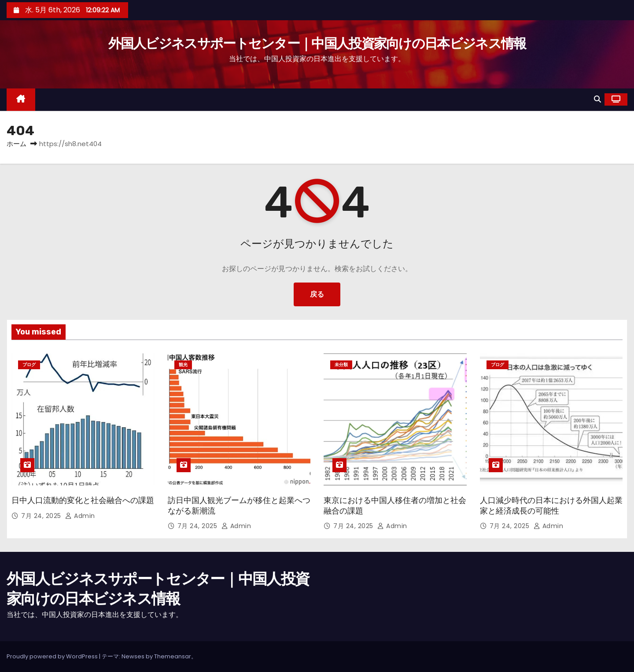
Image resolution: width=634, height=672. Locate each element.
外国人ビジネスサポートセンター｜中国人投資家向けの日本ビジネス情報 (317, 44)
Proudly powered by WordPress (53, 656)
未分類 (341, 365)
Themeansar (173, 656)
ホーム (17, 144)
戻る (317, 294)
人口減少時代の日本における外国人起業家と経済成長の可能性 (551, 506)
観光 (183, 365)
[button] (597, 99)
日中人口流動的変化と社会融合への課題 (83, 500)
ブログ (29, 365)
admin (80, 516)
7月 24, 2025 (42, 516)
